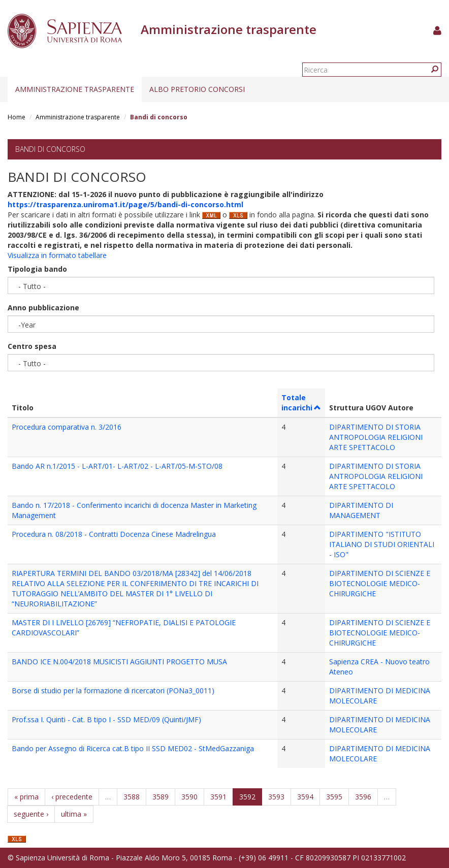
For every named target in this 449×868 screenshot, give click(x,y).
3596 (363, 797)
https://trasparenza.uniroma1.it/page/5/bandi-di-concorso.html (125, 204)
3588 (132, 797)
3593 (276, 797)
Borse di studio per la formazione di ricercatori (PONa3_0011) (113, 690)
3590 (189, 797)
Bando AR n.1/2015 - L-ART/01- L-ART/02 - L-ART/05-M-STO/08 (117, 466)
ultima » (74, 814)
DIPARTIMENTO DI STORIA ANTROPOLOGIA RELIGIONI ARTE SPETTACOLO (376, 437)
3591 (218, 797)
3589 (161, 797)
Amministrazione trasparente (75, 89)
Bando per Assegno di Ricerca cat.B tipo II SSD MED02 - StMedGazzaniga (133, 748)
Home (17, 117)
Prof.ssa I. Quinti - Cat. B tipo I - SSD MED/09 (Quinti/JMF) (106, 719)
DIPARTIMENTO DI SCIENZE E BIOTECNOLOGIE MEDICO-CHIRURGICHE (380, 583)
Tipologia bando (37, 269)
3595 (334, 797)
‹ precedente (72, 797)
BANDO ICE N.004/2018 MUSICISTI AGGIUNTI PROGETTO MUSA (119, 662)
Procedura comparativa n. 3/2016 (67, 427)
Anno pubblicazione (43, 308)
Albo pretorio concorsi (197, 89)
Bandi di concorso (50, 149)
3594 (305, 797)
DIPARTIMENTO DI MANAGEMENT (361, 510)
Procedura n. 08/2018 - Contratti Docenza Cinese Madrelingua (114, 534)
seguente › (31, 814)
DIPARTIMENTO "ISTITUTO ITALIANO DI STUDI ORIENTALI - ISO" (382, 544)
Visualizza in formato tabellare (57, 255)
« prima (26, 797)
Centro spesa (32, 346)
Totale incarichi (301, 403)
